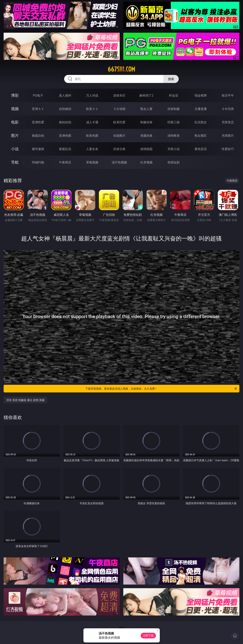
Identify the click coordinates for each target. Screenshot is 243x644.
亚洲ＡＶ (38, 109)
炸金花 (174, 95)
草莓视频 (92, 162)
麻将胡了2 (146, 95)
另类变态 (228, 122)
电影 (15, 122)
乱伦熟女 (201, 122)
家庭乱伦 (65, 149)
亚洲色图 (65, 136)
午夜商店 (65, 162)
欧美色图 (92, 136)
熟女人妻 (146, 109)
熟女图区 (201, 136)
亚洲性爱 (38, 122)
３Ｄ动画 (119, 109)
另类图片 (228, 136)
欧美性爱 (119, 122)
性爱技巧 (228, 149)
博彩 (15, 95)
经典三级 (174, 122)
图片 (15, 135)
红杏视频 (146, 162)
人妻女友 (92, 149)
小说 (15, 149)
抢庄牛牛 (228, 95)
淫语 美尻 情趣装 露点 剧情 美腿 (25, 400)
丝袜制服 (174, 109)
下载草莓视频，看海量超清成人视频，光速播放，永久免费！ (161, 389)
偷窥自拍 (38, 136)
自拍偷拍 (65, 109)
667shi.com (121, 69)
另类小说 (174, 149)
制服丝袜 (146, 122)
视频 (15, 109)
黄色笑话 (201, 149)
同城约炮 (38, 162)
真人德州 (65, 95)
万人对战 (92, 95)
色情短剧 (174, 162)
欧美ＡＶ (92, 109)
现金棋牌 (201, 95)
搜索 (171, 79)
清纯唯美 (174, 136)
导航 (15, 162)
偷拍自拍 (65, 122)
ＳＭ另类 (228, 109)
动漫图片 (119, 136)
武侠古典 (119, 149)
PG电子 (38, 95)
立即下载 (148, 635)
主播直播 (201, 109)
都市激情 (38, 149)
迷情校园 (146, 149)
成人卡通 (92, 122)
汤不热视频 (119, 162)
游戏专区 (119, 95)
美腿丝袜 (146, 136)
